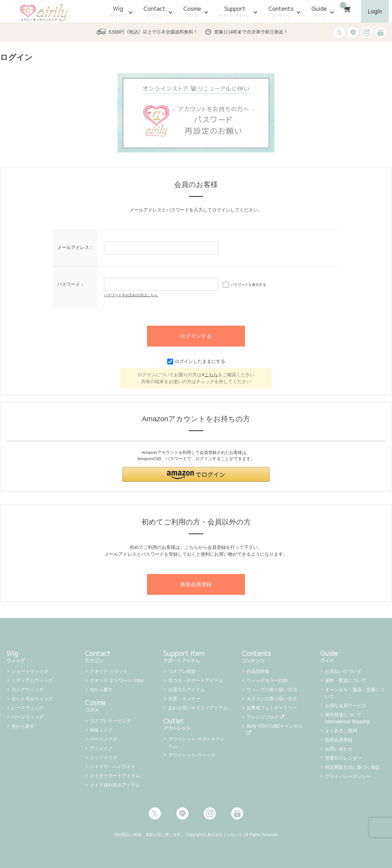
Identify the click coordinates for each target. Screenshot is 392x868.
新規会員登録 (339, 740)
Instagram (210, 814)
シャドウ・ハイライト (113, 767)
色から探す (23, 726)
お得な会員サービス (346, 705)
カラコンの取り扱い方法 (272, 699)
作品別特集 (258, 671)
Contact (154, 12)
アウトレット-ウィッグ (192, 755)
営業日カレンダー (343, 758)
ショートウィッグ (30, 671)
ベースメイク (104, 739)
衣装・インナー (184, 699)
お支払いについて (343, 671)
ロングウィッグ (27, 690)
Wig (118, 12)
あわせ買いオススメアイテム (198, 708)
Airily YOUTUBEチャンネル (275, 729)
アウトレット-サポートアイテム (196, 743)
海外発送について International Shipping (347, 718)
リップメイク (104, 757)
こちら (210, 375)
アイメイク (101, 748)
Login (375, 11)
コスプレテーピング (110, 721)
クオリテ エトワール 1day (117, 680)
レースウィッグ (27, 708)
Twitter (155, 814)
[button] (196, 474)
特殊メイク (101, 730)
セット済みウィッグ (32, 699)
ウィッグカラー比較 (267, 680)
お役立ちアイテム (187, 690)
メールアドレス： (75, 247)
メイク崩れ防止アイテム (115, 785)
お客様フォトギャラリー (272, 708)
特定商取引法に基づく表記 (352, 767)
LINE (182, 814)
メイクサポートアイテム (115, 776)
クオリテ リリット (109, 671)
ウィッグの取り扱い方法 (272, 690)
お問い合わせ (339, 749)
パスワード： (71, 284)
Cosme (192, 12)
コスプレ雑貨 (182, 671)
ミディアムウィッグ (32, 680)
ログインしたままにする (196, 361)
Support (235, 12)
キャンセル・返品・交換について (355, 693)
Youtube (237, 814)
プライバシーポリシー (348, 776)
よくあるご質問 (341, 731)
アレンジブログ (266, 717)
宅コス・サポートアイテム (196, 680)
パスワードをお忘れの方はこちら (131, 295)
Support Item (196, 656)
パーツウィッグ (27, 717)
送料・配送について (346, 680)
